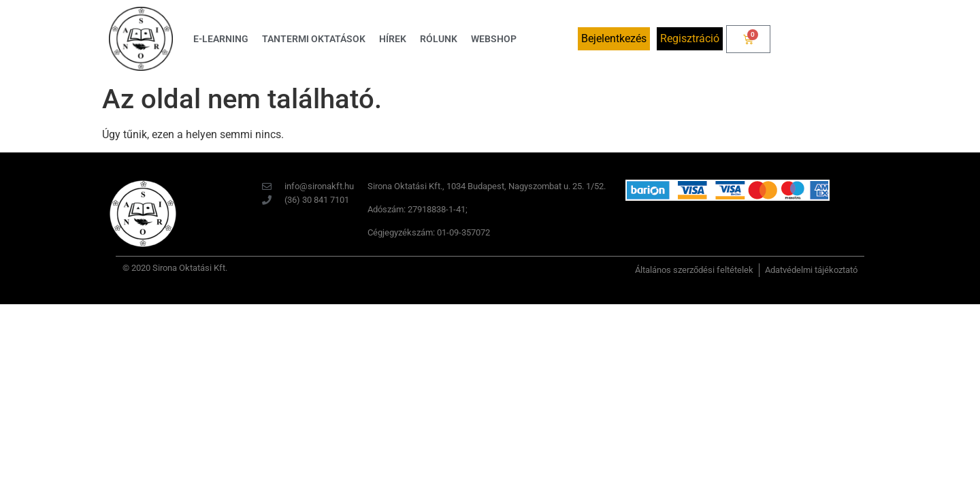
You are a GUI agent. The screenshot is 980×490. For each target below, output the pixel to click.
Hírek (393, 39)
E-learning (221, 39)
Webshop (494, 39)
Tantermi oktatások (314, 39)
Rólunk (439, 39)
